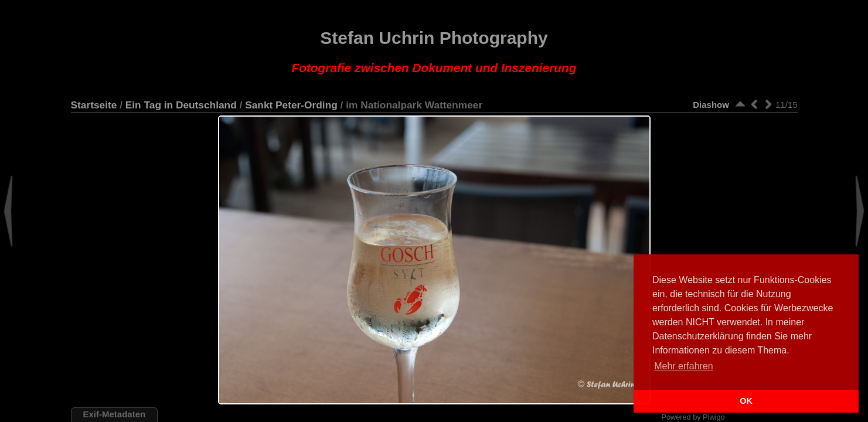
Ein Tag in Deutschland (181, 105)
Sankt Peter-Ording (291, 105)
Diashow (711, 105)
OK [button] (746, 401)
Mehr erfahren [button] (684, 366)
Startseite (94, 105)
